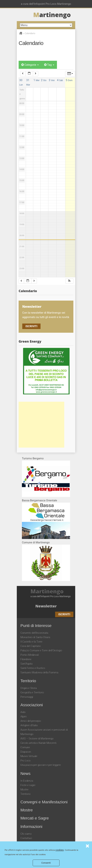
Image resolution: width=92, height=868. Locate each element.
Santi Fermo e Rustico (33, 668)
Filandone (26, 659)
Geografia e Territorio (32, 693)
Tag (49, 65)
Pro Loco (25, 761)
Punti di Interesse (36, 626)
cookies (60, 850)
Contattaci (26, 838)
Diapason (26, 752)
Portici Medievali (30, 655)
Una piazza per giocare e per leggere (41, 765)
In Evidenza (27, 781)
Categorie (30, 65)
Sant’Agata (26, 664)
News (25, 774)
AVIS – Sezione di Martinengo (37, 739)
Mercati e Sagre (35, 818)
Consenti (46, 863)
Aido (23, 712)
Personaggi (27, 697)
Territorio (28, 681)
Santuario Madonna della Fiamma (39, 673)
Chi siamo (26, 834)
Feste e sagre (28, 785)
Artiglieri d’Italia (29, 725)
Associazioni (32, 705)
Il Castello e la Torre (31, 642)
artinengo (52, 15)
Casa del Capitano (31, 646)
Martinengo (47, 591)
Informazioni (31, 827)
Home (21, 33)
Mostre (24, 790)
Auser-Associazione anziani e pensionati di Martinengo (44, 732)
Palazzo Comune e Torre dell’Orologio (41, 651)
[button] (69, 281)
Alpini (24, 717)
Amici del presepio (31, 721)
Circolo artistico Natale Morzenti (38, 743)
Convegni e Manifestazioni (44, 802)
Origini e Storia (29, 688)
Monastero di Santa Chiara (35, 637)
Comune (25, 747)
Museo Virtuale (29, 756)
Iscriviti (31, 326)
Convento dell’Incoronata (34, 633)
